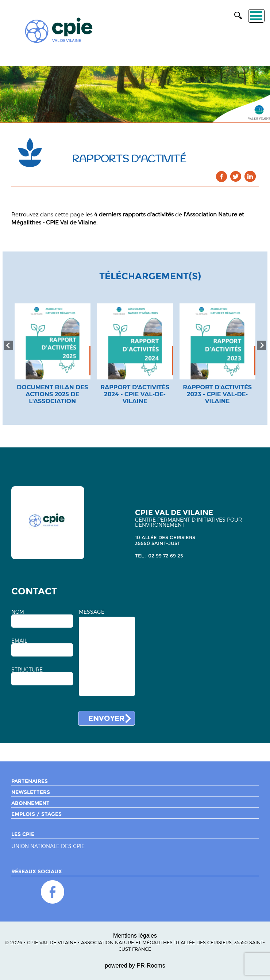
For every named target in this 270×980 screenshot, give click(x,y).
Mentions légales (135, 936)
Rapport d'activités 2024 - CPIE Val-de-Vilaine (135, 394)
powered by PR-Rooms (135, 966)
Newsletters (31, 792)
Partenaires (30, 781)
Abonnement (30, 803)
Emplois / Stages (36, 814)
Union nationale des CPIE (48, 846)
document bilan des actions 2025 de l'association (52, 394)
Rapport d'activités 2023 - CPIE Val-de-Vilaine (217, 394)
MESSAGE (92, 612)
